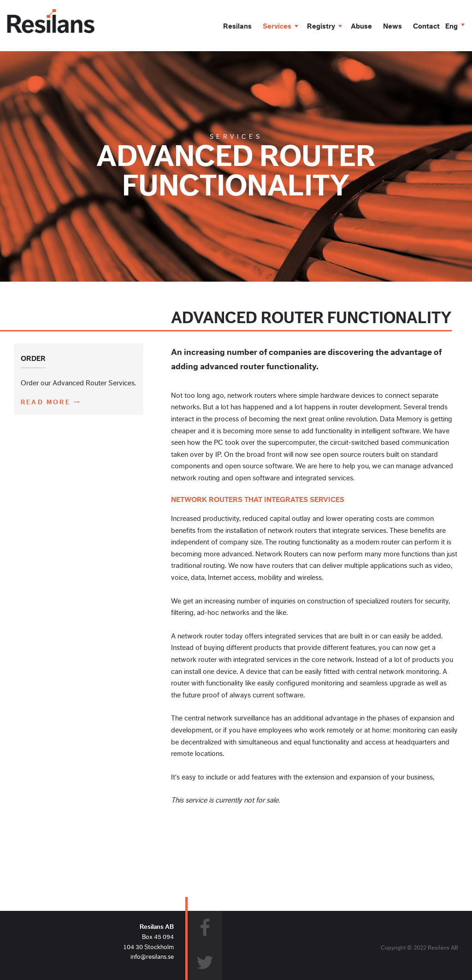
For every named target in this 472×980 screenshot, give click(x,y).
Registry (321, 26)
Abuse (361, 26)
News (392, 26)
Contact (426, 26)
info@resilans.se (152, 957)
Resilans (237, 26)
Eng (451, 26)
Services (277, 26)
